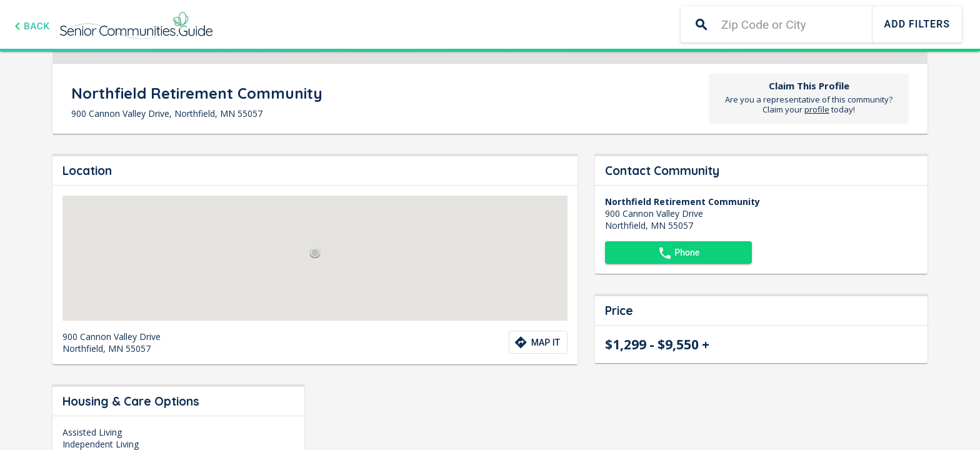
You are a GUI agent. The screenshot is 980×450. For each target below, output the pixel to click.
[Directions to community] (538, 342)
